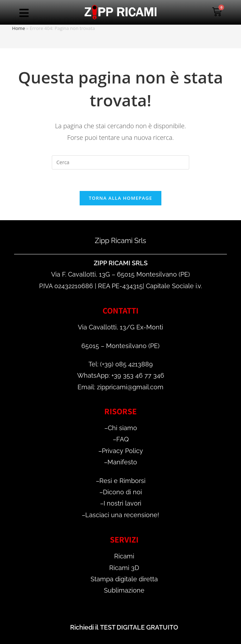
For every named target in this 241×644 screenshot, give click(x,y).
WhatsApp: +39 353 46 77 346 (121, 375)
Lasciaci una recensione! (122, 515)
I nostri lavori (122, 503)
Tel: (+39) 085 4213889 (121, 364)
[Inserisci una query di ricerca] (121, 162)
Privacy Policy (122, 451)
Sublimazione (124, 590)
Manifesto (122, 462)
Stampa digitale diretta (124, 579)
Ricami (124, 556)
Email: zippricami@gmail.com (121, 387)
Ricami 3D (124, 568)
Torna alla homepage (121, 198)
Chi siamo (122, 428)
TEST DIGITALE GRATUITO (139, 627)
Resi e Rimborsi (122, 481)
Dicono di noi (122, 492)
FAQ (122, 439)
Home (18, 28)
